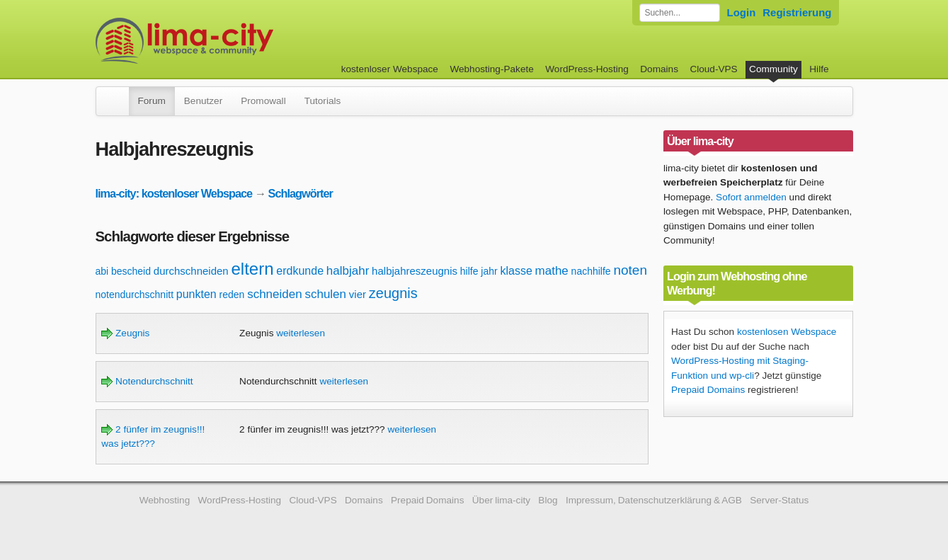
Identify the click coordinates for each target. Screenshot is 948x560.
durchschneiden (191, 271)
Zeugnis (125, 333)
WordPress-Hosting (587, 69)
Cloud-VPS (713, 69)
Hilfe (819, 69)
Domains (659, 69)
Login (742, 12)
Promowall (263, 101)
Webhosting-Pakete (491, 69)
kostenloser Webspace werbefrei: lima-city (237, 41)
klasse (516, 271)
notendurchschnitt (135, 295)
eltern (253, 269)
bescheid (131, 271)
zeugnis (393, 293)
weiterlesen (301, 333)
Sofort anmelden (751, 197)
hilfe (469, 271)
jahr (489, 271)
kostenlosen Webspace (787, 332)
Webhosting (165, 500)
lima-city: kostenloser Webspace (174, 193)
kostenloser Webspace (390, 69)
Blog (548, 500)
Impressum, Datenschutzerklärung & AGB (654, 500)
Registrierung (797, 12)
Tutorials (323, 101)
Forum (152, 101)
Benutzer (203, 101)
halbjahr (348, 271)
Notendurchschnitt (147, 381)
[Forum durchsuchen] (680, 13)
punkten (196, 294)
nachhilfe (591, 271)
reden (232, 295)
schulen (325, 294)
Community (773, 69)
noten (630, 270)
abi (102, 271)
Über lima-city (501, 500)
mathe (552, 271)
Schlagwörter (301, 193)
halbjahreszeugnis (415, 271)
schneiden (275, 294)
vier (358, 294)
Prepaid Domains (708, 390)
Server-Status (779, 500)
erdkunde (300, 271)
